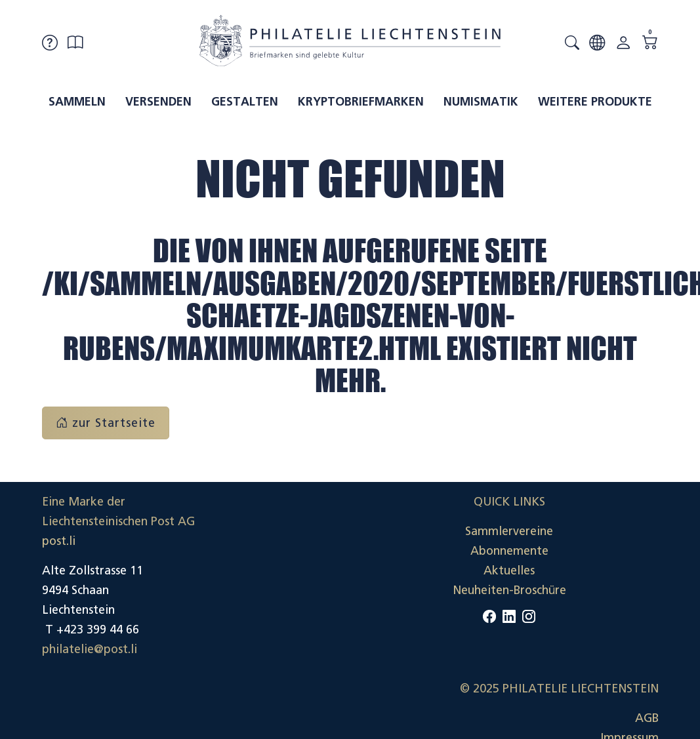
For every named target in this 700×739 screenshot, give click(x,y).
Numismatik (481, 102)
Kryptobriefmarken (361, 102)
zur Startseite (106, 423)
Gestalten (245, 102)
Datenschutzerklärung (598, 620)
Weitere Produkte (595, 102)
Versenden (158, 102)
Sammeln (77, 102)
